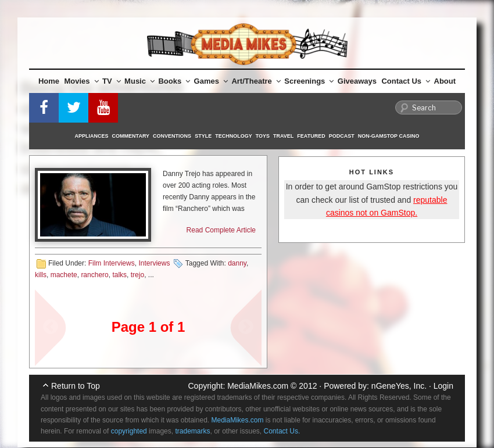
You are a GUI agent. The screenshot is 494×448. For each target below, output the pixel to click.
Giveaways (357, 81)
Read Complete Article (221, 230)
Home (49, 81)
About (445, 81)
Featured (311, 136)
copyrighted (129, 431)
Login (443, 386)
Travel (283, 136)
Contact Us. (282, 431)
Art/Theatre (256, 81)
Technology (234, 136)
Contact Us (406, 81)
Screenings (309, 81)
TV (112, 81)
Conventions (172, 136)
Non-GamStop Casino (389, 136)
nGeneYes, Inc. (399, 386)
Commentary (131, 136)
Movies (82, 81)
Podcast (342, 136)
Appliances (92, 136)
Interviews (154, 263)
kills (41, 275)
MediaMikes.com (258, 386)
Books (174, 81)
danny (237, 263)
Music (139, 81)
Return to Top (76, 386)
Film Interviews (112, 263)
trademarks (192, 431)
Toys (263, 136)
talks (119, 275)
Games (211, 81)
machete (64, 275)
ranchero (94, 275)
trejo (137, 275)
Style (203, 136)
